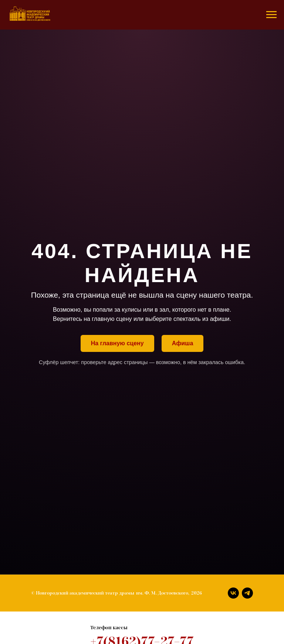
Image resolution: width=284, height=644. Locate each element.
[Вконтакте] (233, 593)
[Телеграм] (247, 593)
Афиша (183, 343)
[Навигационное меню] (271, 15)
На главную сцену (117, 343)
